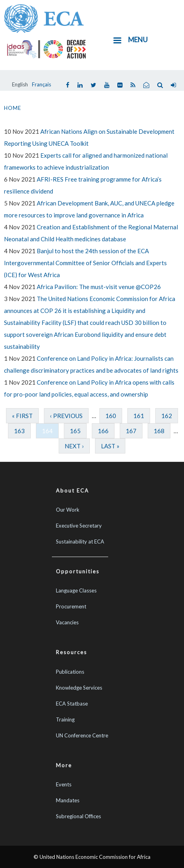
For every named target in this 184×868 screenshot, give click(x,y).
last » (110, 446)
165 (75, 431)
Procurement (71, 606)
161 (139, 416)
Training (65, 719)
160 (111, 416)
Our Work (68, 510)
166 (103, 431)
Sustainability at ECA (80, 542)
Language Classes (76, 590)
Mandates (68, 800)
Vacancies (67, 622)
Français (42, 84)
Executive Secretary (79, 526)
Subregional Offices (78, 816)
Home (13, 108)
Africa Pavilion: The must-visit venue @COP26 (99, 287)
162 (167, 416)
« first (22, 416)
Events (64, 784)
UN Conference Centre (82, 735)
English (20, 84)
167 (131, 431)
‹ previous (66, 416)
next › (74, 446)
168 (159, 431)
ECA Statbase (72, 704)
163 (19, 431)
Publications (70, 672)
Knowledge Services (79, 688)
